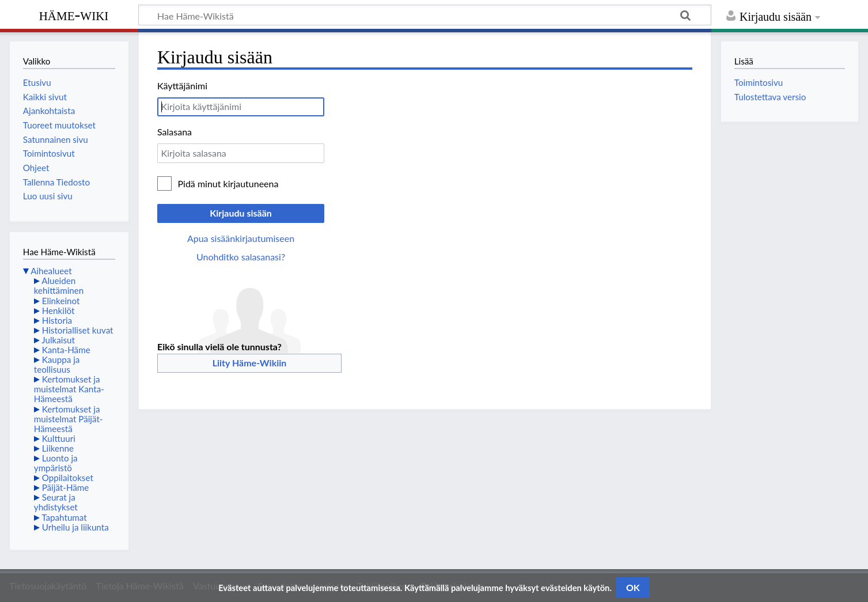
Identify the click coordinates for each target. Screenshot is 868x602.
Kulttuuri (59, 438)
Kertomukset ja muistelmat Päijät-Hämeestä (69, 419)
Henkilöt (58, 311)
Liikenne (58, 448)
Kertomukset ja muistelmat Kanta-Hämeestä (69, 389)
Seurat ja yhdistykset (56, 502)
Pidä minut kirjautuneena (228, 183)
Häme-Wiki (74, 14)
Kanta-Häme (66, 350)
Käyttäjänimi (182, 86)
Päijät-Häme (66, 487)
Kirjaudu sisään (241, 213)
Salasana (175, 132)
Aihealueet (51, 271)
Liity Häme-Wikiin (250, 363)
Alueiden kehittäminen (59, 285)
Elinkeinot (61, 301)
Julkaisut (58, 340)
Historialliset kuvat (78, 330)
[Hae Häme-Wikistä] (425, 15)
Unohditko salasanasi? (241, 257)
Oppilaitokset (68, 478)
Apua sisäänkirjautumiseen (241, 238)
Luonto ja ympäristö (56, 463)
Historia (57, 320)
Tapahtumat (64, 517)
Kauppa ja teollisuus (57, 364)
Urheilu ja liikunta (75, 527)
